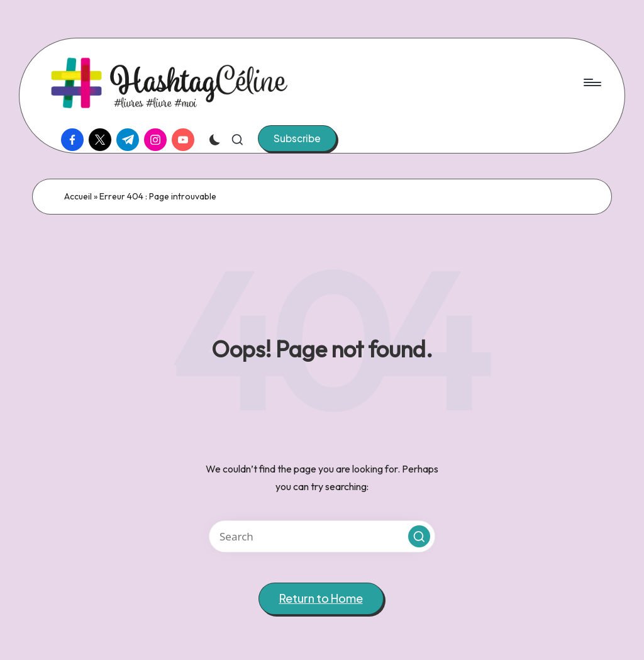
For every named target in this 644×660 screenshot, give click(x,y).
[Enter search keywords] (322, 536)
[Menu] (591, 82)
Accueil (78, 196)
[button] (297, 138)
